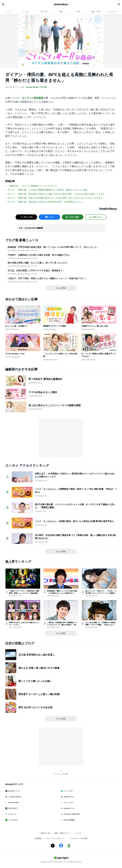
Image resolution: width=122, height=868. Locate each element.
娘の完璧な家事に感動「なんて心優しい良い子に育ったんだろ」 (38, 263)
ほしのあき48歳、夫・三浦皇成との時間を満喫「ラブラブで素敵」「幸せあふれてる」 (101, 625)
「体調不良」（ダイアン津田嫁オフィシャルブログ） (33, 186)
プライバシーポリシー (55, 838)
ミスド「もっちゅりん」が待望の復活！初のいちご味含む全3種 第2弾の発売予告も (74, 521)
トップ (9, 12)
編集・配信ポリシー (63, 833)
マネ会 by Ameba (14, 797)
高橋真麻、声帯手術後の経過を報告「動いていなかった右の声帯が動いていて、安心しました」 (53, 247)
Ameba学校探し (69, 820)
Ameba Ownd (13, 803)
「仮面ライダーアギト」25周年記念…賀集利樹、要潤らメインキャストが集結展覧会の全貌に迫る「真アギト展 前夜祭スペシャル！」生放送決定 (24, 594)
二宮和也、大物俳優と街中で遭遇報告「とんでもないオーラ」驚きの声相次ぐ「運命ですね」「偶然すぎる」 (62, 625)
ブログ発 (44, 12)
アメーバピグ (68, 803)
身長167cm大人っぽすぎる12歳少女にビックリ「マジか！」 (24, 624)
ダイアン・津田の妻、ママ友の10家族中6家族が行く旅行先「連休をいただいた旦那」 (48, 190)
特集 (61, 12)
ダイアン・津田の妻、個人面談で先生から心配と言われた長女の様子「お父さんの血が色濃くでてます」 (57, 194)
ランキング (113, 12)
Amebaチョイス (14, 791)
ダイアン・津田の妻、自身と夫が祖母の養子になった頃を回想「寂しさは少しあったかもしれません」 (56, 198)
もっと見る (61, 288)
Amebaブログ (69, 797)
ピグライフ (12, 814)
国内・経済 (96, 12)
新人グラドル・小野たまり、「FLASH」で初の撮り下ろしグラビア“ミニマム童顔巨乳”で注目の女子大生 (101, 593)
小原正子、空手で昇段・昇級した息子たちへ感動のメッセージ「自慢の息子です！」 (48, 278)
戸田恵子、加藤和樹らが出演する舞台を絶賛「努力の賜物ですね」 (39, 255)
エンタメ (26, 12)
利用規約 (38, 838)
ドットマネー (68, 791)
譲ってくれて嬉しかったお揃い (35, 681)
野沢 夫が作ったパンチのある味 (35, 707)
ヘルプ (78, 833)
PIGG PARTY (12, 808)
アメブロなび (13, 820)
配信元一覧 (46, 833)
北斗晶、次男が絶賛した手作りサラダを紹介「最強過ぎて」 (36, 271)
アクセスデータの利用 (78, 838)
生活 (78, 12)
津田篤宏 (39, 98)
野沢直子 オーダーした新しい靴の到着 (39, 694)
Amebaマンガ (69, 808)
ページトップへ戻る (61, 773)
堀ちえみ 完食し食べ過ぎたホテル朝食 (39, 668)
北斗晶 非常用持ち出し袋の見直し (37, 655)
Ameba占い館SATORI (71, 814)
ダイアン (27, 98)
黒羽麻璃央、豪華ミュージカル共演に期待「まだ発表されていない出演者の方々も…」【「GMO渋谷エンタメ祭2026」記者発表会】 (63, 594)
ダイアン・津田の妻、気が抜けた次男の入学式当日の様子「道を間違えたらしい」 (46, 202)
